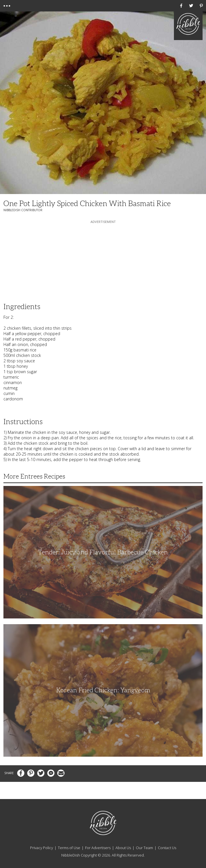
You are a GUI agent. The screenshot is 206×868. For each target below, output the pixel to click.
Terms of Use (69, 848)
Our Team (144, 848)
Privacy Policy (42, 848)
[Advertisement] (103, 260)
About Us (123, 848)
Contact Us (167, 848)
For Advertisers (98, 848)
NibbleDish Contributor (23, 210)
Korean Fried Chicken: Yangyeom (103, 690)
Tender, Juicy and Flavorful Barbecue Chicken (103, 552)
